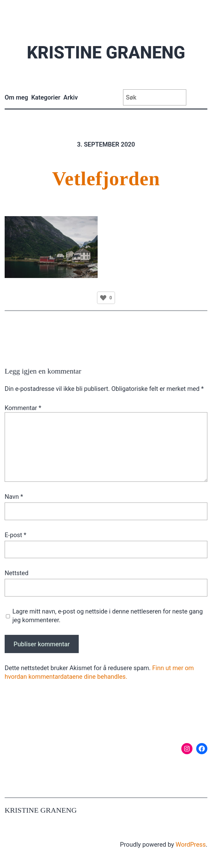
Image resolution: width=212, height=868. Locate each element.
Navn (14, 497)
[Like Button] (103, 298)
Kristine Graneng (106, 53)
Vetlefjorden (106, 179)
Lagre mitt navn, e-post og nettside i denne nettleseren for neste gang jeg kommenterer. (108, 616)
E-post (15, 535)
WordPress (191, 844)
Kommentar (23, 408)
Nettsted (17, 573)
